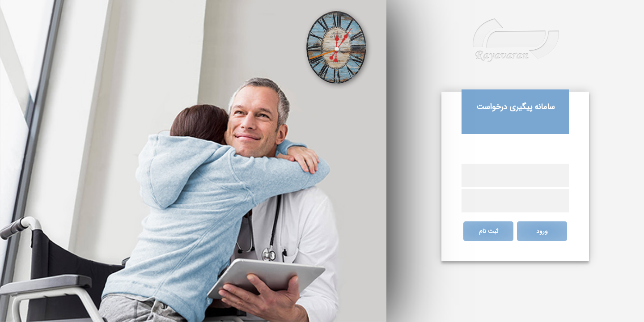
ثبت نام (489, 231)
